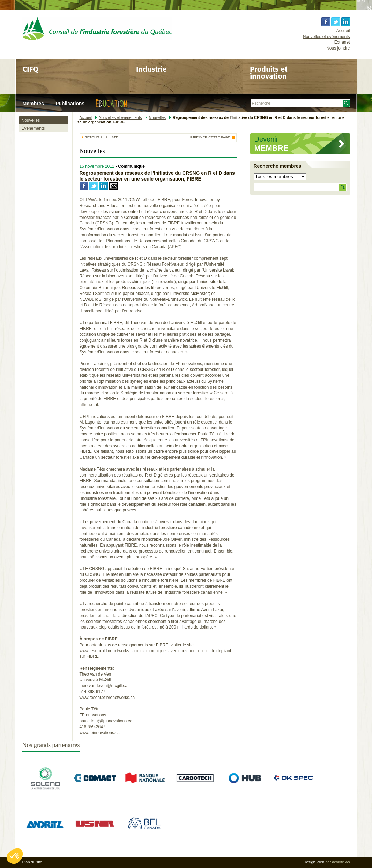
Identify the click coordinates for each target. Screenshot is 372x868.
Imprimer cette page (210, 137)
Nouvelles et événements (326, 37)
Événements (33, 128)
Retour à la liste (102, 137)
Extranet (342, 42)
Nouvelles (31, 120)
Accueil (343, 31)
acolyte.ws (341, 862)
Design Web (314, 862)
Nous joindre (338, 48)
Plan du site (32, 862)
